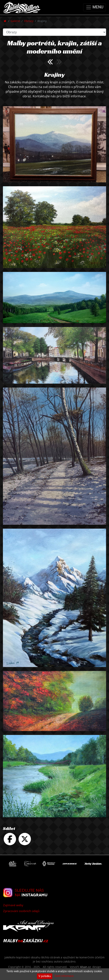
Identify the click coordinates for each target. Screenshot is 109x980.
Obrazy (29, 21)
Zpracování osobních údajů (21, 911)
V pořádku (45, 976)
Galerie (15, 21)
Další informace (64, 976)
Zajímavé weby (13, 905)
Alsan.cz (85, 967)
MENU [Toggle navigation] (95, 7)
